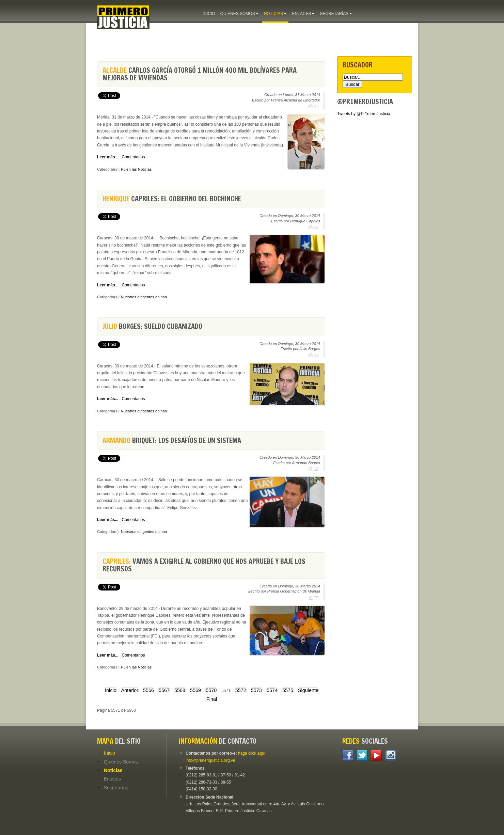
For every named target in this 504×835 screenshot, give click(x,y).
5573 (256, 690)
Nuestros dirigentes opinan (144, 297)
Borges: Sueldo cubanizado (152, 326)
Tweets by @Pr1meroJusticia (364, 114)
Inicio (111, 690)
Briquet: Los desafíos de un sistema (172, 440)
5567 (164, 690)
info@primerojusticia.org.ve (210, 760)
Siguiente (308, 690)
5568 (180, 690)
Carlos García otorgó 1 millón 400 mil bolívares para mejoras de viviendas (200, 74)
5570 (211, 690)
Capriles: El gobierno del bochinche (172, 199)
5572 (241, 690)
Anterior (130, 690)
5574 (272, 690)
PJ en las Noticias (136, 169)
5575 (288, 690)
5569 (195, 690)
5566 (148, 690)
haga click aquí (252, 753)
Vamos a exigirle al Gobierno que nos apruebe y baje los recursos (204, 565)
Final (212, 699)
